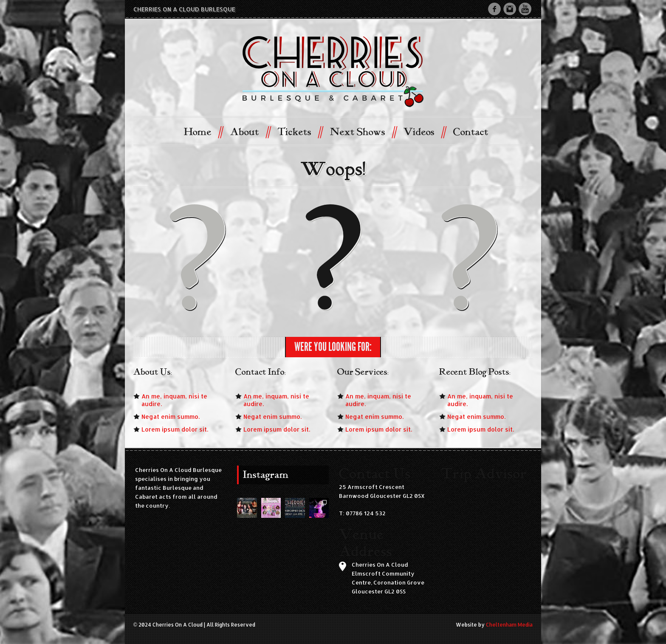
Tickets (300, 131)
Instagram (510, 9)
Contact (471, 132)
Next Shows (363, 131)
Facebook (494, 9)
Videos (424, 131)
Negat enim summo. (171, 417)
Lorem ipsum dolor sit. (175, 429)
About (250, 131)
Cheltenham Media (509, 625)
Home (203, 131)
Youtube (525, 9)
